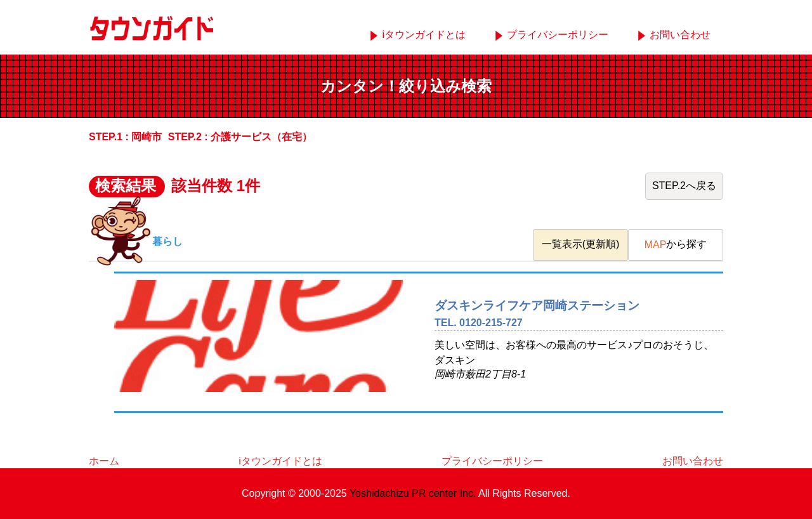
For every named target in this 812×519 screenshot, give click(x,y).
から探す (676, 245)
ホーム (104, 461)
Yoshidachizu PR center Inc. (413, 493)
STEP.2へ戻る (684, 186)
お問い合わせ (680, 35)
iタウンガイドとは (424, 35)
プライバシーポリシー (558, 35)
